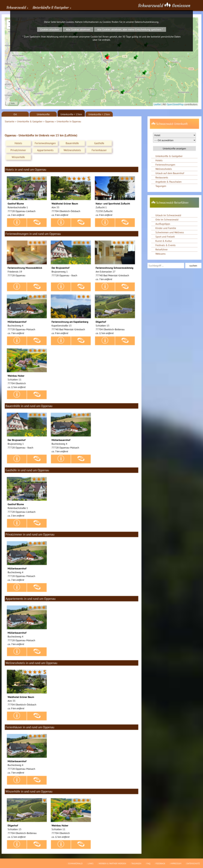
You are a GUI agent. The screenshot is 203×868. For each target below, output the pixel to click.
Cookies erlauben (50, 29)
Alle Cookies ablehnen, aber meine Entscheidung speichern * (130, 29)
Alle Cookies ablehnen (78, 29)
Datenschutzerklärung (147, 22)
